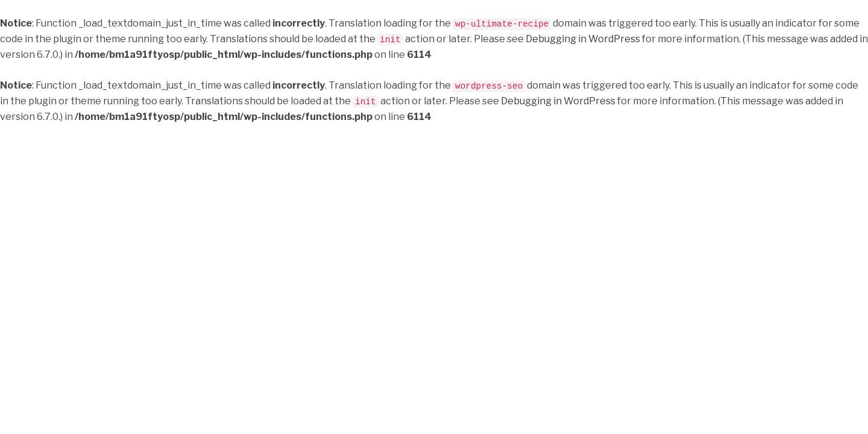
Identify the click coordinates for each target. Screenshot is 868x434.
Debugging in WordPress (583, 38)
